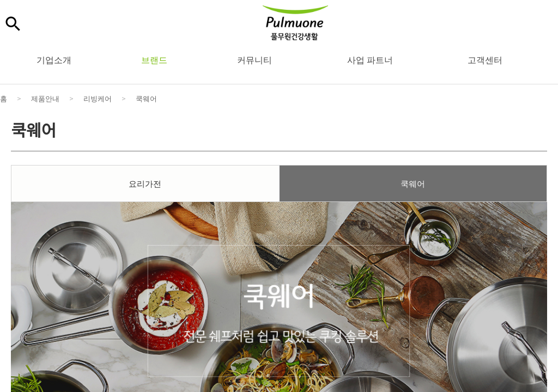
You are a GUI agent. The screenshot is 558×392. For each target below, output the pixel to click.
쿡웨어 (146, 98)
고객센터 (485, 59)
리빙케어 (98, 98)
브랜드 (154, 59)
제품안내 (45, 98)
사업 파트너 (370, 59)
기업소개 (54, 59)
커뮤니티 (254, 59)
